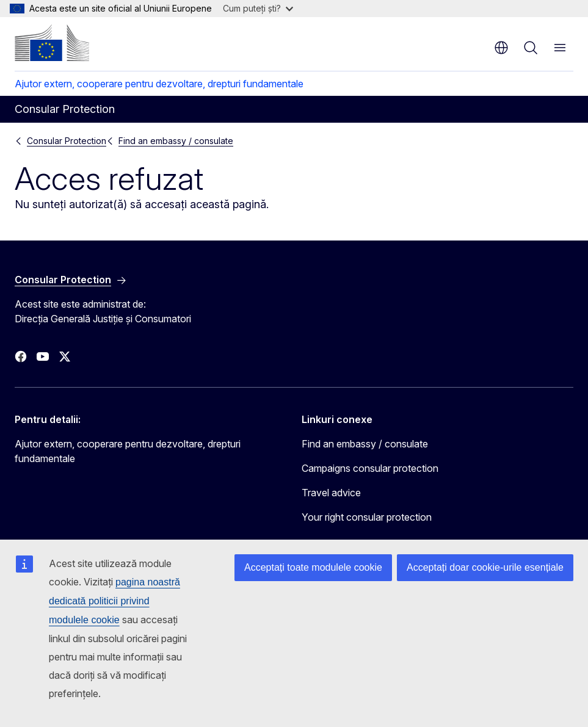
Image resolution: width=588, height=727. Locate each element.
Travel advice (331, 493)
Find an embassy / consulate (176, 141)
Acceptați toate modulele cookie (313, 567)
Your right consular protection (367, 517)
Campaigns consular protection (370, 468)
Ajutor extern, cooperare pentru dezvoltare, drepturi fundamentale (159, 84)
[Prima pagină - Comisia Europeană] (52, 43)
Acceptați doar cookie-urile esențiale (485, 567)
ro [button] (501, 48)
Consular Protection (67, 141)
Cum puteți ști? (258, 8)
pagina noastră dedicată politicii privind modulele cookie (114, 601)
